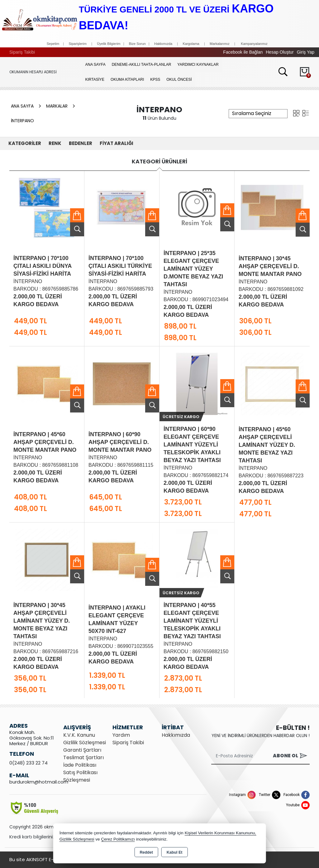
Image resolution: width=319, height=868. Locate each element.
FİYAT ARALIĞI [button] (117, 143)
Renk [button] (55, 143)
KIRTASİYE (95, 80)
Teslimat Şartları (83, 757)
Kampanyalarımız (254, 44)
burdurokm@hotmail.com (39, 782)
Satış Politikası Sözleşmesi (80, 776)
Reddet (146, 852)
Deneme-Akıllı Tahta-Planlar (142, 65)
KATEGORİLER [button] (25, 143)
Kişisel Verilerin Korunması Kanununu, (221, 833)
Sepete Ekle (77, 215)
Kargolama (191, 44)
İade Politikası (80, 765)
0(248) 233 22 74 (29, 763)
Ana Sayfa (95, 65)
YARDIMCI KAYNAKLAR (198, 65)
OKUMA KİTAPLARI (127, 80)
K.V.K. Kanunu (79, 735)
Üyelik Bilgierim (109, 44)
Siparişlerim (77, 44)
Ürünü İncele (77, 229)
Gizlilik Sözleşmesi (85, 743)
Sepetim (53, 44)
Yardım (121, 735)
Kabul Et (175, 852)
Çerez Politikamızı (118, 839)
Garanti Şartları (82, 750)
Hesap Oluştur (280, 52)
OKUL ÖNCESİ (179, 80)
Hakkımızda (163, 44)
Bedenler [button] (81, 143)
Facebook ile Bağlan (243, 52)
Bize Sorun (138, 44)
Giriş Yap (306, 52)
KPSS (155, 80)
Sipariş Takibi (22, 52)
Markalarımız (220, 44)
